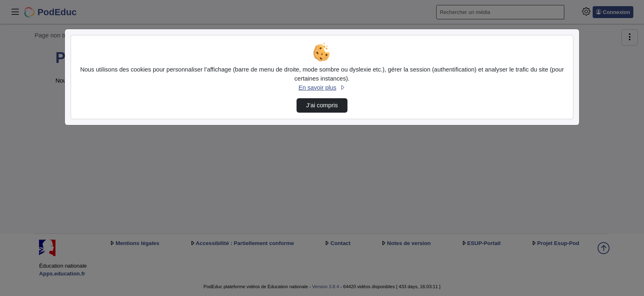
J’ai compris (322, 105)
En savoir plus (322, 88)
